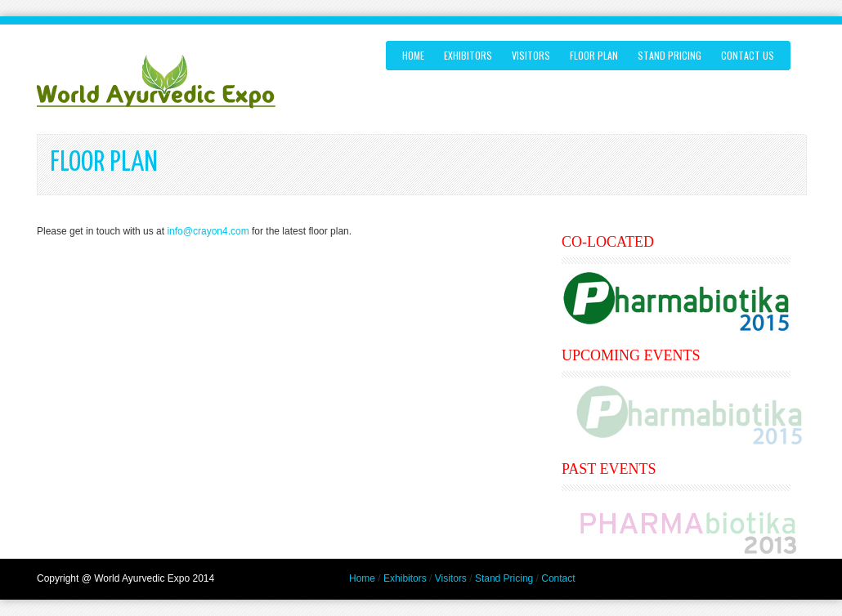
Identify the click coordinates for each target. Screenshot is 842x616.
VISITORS (531, 55)
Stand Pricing (504, 578)
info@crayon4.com (208, 231)
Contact (558, 578)
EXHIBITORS (468, 55)
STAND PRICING (670, 55)
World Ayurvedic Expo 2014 (154, 578)
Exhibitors (405, 578)
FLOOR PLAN (594, 55)
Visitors (451, 578)
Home (413, 55)
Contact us (748, 55)
